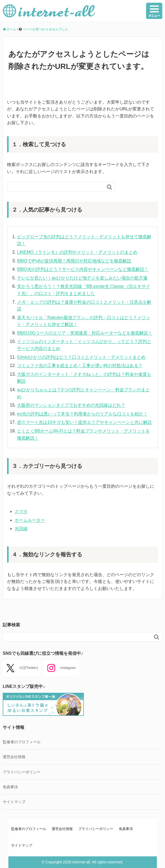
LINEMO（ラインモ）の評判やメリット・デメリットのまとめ (77, 252)
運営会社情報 (14, 757)
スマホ (21, 511)
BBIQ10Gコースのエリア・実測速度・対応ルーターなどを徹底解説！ (85, 333)
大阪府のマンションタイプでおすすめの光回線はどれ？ (71, 405)
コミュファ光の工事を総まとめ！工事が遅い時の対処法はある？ (80, 366)
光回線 (21, 529)
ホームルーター (30, 520)
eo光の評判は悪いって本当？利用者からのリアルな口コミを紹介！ (82, 414)
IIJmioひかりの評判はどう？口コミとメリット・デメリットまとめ (81, 357)
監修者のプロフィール (22, 742)
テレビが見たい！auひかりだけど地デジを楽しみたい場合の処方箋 (82, 278)
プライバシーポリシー (22, 772)
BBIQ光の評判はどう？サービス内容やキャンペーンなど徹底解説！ (83, 269)
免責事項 (10, 787)
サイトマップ (14, 802)
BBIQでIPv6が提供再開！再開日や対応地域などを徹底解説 (74, 261)
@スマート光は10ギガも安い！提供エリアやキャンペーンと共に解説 (84, 422)
